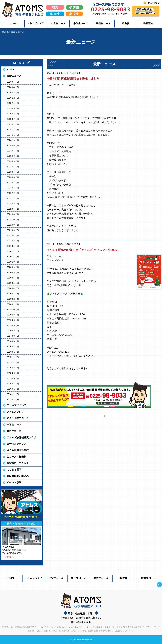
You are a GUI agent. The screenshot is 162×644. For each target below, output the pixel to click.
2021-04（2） (13, 235)
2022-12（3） (13, 193)
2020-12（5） (13, 251)
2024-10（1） (13, 140)
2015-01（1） (13, 389)
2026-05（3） (13, 82)
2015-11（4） (13, 362)
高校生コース (103, 23)
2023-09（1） (13, 161)
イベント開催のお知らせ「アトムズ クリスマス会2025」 (83, 250)
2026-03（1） (13, 92)
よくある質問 (14, 470)
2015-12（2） (13, 357)
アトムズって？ (36, 23)
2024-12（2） (13, 129)
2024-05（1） (13, 151)
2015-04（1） (13, 384)
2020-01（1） (13, 304)
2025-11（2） (13, 103)
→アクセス (8, 557)
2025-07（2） (13, 119)
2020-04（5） (13, 288)
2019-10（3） (13, 309)
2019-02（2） (13, 331)
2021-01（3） (13, 246)
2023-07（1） (13, 167)
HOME (13, 23)
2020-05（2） (13, 283)
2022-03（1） (13, 214)
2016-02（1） (13, 346)
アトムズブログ (15, 412)
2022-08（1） (13, 204)
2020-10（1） (13, 262)
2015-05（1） (13, 378)
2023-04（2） (13, 172)
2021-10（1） (13, 219)
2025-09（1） (13, 108)
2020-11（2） (13, 256)
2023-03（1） (13, 177)
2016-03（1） (13, 341)
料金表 (126, 23)
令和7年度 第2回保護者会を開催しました (73, 79)
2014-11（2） (13, 394)
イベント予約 (14, 483)
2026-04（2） (13, 87)
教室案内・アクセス (18, 463)
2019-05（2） (13, 325)
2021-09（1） (13, 225)
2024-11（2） (13, 135)
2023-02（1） (13, 182)
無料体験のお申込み (18, 476)
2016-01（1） (13, 352)
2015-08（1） (13, 368)
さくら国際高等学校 (18, 450)
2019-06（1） (13, 320)
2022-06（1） (13, 209)
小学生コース (58, 23)
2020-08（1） (13, 272)
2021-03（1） (13, 241)
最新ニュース (14, 76)
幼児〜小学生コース (18, 418)
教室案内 (148, 23)
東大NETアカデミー (18, 444)
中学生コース (81, 23)
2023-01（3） (13, 188)
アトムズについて (16, 405)
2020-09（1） (13, 267)
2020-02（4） (13, 299)
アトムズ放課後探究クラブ (21, 438)
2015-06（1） (13, 373)
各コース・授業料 (16, 457)
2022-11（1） (13, 198)
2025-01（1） (13, 124)
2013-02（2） (13, 399)
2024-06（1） (13, 145)
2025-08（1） (13, 114)
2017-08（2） (13, 336)
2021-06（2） (13, 230)
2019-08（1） (13, 315)
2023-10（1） (13, 156)
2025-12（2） (13, 98)
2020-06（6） (13, 278)
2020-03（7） (13, 294)
